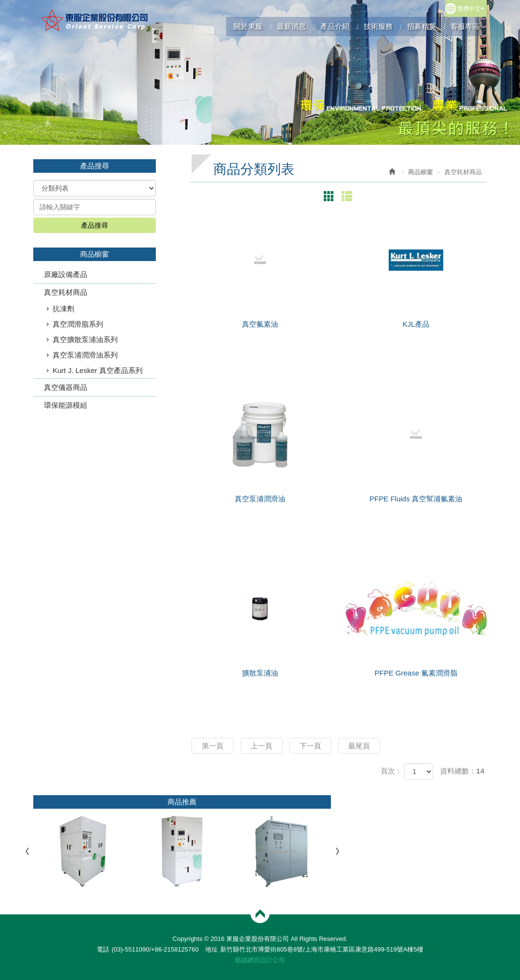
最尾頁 (359, 746)
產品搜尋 (95, 225)
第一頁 (212, 746)
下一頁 (310, 746)
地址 (211, 949)
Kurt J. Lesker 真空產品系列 (98, 370)
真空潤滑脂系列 (78, 324)
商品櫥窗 (421, 172)
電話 (103, 949)
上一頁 (262, 746)
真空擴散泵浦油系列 (85, 339)
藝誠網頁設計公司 (260, 960)
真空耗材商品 (66, 292)
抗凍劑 (63, 309)
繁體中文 (471, 9)
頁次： (391, 771)
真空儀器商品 (66, 387)
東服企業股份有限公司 (95, 20)
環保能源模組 (66, 405)
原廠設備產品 (66, 274)
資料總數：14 (462, 771)
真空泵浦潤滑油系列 (85, 355)
